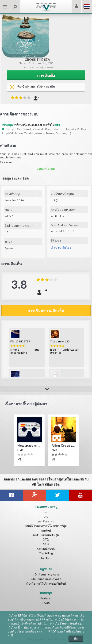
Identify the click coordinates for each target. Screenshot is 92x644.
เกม (46, 512)
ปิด (76, 639)
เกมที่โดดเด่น (46, 521)
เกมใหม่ (46, 531)
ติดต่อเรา (46, 598)
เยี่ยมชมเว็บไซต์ (61, 248)
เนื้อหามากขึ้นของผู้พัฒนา (26, 404)
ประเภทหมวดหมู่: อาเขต (37, 67)
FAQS (46, 603)
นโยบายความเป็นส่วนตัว (46, 579)
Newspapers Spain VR (29, 445)
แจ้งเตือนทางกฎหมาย (46, 574)
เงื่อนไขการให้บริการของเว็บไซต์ (46, 584)
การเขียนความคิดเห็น (46, 310)
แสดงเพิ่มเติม (46, 169)
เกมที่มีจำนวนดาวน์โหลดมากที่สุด (46, 526)
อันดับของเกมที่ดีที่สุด (46, 535)
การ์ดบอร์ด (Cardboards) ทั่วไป (34, 125)
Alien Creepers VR (64, 445)
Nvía (22, 63)
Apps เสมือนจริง (46, 549)
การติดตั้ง (46, 76)
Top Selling (46, 553)
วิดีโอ (46, 540)
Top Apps (46, 558)
